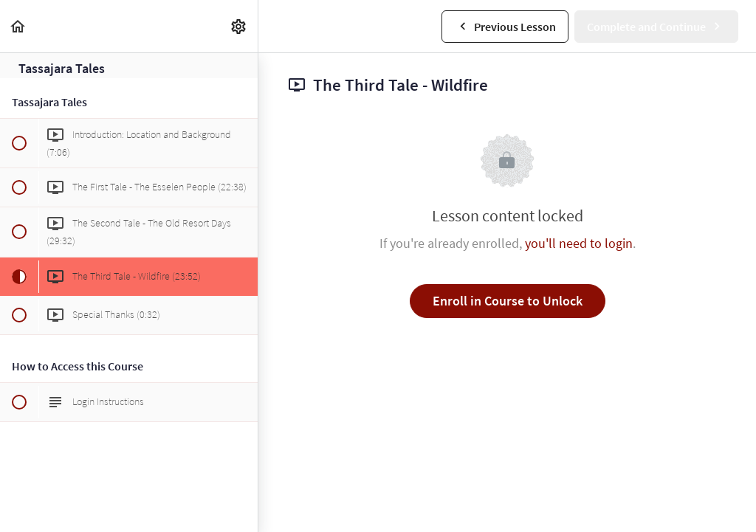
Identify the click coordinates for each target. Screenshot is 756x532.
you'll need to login (579, 243)
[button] (18, 26)
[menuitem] (239, 26)
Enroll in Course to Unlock (508, 301)
